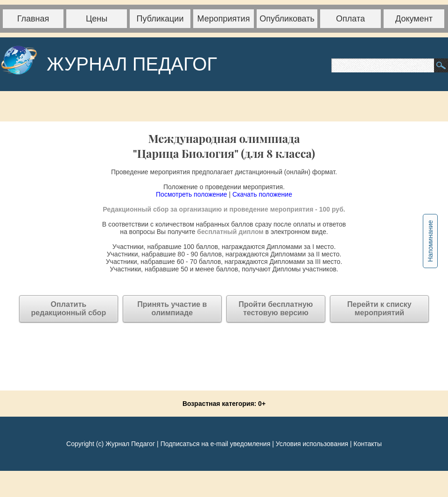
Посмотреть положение (192, 194)
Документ (414, 19)
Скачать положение (262, 194)
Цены (97, 19)
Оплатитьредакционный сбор (69, 309)
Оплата (350, 19)
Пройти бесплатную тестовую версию (276, 309)
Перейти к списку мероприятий (379, 309)
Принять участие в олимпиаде (172, 309)
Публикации (160, 19)
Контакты (367, 444)
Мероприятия (224, 19)
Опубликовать (287, 19)
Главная (33, 19)
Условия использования (312, 444)
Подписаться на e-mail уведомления (216, 444)
